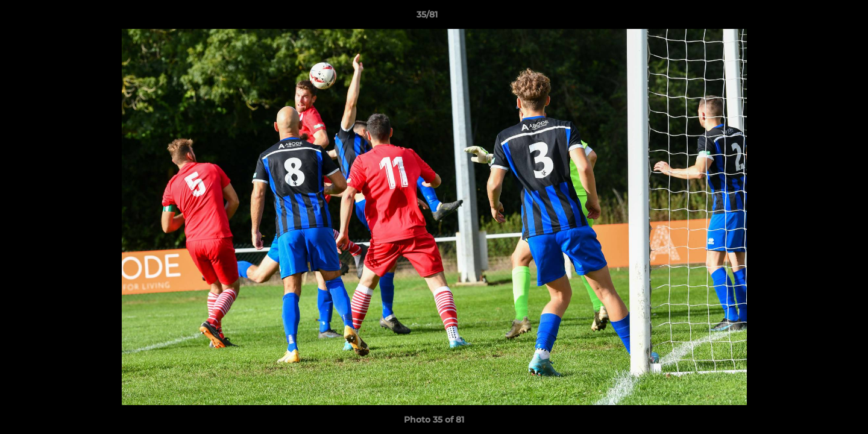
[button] (817, 17)
